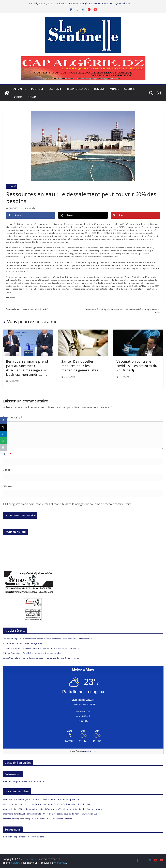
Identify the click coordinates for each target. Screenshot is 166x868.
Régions (99, 89)
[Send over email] (3, 441)
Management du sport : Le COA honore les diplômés (48, 819)
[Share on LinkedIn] (3, 434)
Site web (8, 486)
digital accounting (11, 804)
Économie (55, 89)
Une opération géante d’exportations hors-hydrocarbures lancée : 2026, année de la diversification (99, 5)
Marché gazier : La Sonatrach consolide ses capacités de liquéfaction (48, 799)
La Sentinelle (29, 208)
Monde (114, 89)
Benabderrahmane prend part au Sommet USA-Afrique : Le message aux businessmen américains (27, 368)
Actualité (20, 89)
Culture (129, 89)
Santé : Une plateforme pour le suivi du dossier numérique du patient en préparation (41, 658)
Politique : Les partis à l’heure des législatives (23, 643)
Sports (18, 97)
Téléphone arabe (78, 89)
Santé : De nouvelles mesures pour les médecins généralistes (80, 366)
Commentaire (13, 417)
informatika (8, 809)
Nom (7, 454)
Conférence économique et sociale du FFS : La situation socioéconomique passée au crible (125, 311)
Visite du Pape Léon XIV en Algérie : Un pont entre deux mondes (32, 653)
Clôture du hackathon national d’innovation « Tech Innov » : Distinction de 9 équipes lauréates (61, 809)
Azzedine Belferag (11, 819)
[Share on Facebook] (31, 215)
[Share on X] (83, 215)
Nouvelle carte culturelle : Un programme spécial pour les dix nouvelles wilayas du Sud (58, 814)
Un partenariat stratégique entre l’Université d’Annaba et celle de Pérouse (57, 804)
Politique (37, 89)
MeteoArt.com (89, 751)
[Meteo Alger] (83, 731)
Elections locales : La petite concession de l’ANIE (25, 309)
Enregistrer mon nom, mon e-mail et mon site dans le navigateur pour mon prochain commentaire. (70, 504)
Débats (32, 97)
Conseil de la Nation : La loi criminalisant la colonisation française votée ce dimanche (41, 648)
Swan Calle (7, 799)
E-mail (8, 470)
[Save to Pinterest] (135, 215)
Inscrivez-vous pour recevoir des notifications (23, 781)
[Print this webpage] (3, 447)
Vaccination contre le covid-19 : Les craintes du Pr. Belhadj (137, 366)
